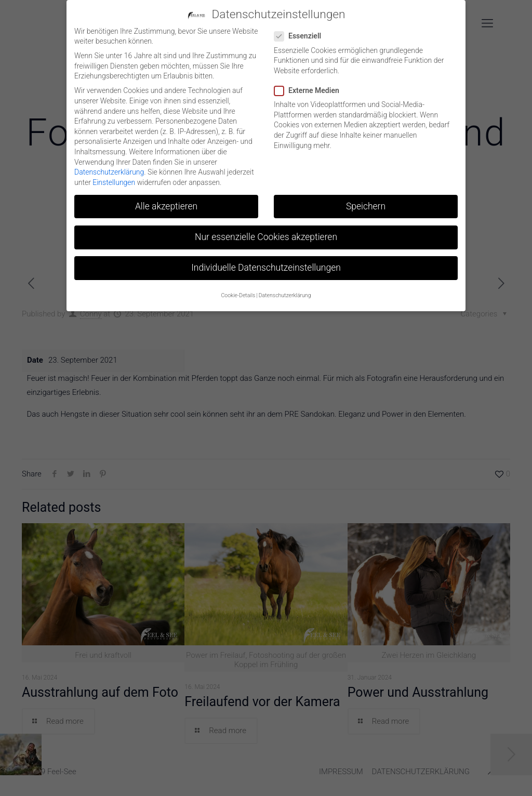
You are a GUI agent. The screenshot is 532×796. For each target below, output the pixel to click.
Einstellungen (114, 181)
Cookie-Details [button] (238, 294)
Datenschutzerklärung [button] (285, 294)
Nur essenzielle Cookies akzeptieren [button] (266, 235)
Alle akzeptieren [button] (166, 205)
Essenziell (302, 35)
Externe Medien (311, 90)
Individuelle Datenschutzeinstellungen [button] (266, 267)
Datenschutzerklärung (109, 171)
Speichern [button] (366, 205)
